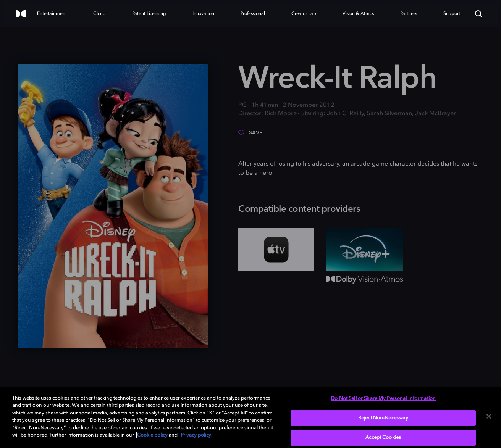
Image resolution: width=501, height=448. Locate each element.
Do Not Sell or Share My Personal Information (383, 399)
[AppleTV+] (276, 250)
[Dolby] (21, 14)
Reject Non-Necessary (383, 418)
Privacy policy (196, 435)
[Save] (250, 135)
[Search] (478, 14)
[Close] (489, 416)
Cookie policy (152, 435)
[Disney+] (364, 250)
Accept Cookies (383, 438)
